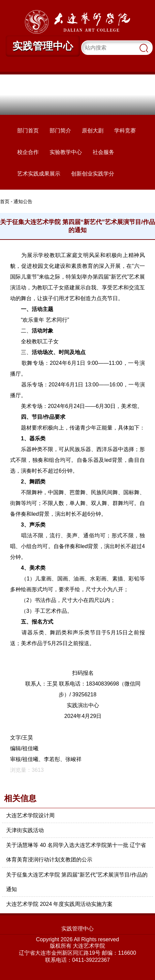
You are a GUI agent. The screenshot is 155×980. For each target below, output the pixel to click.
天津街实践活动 (25, 830)
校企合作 (28, 152)
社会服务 (103, 152)
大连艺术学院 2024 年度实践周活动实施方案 (59, 904)
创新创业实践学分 (93, 174)
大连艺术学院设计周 (30, 815)
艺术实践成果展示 (39, 174)
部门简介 (60, 131)
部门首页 (28, 131)
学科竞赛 (125, 131)
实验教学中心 (66, 152)
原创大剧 (93, 131)
